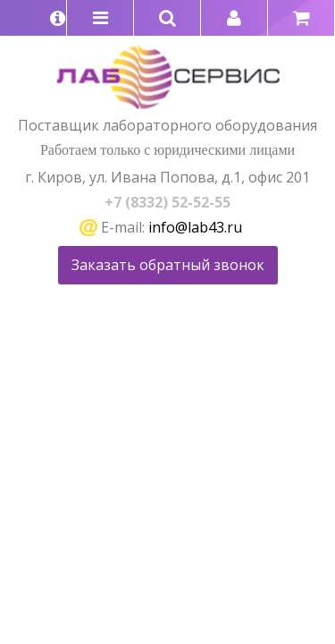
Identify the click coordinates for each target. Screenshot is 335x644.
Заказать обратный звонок (168, 265)
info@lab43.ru (195, 227)
